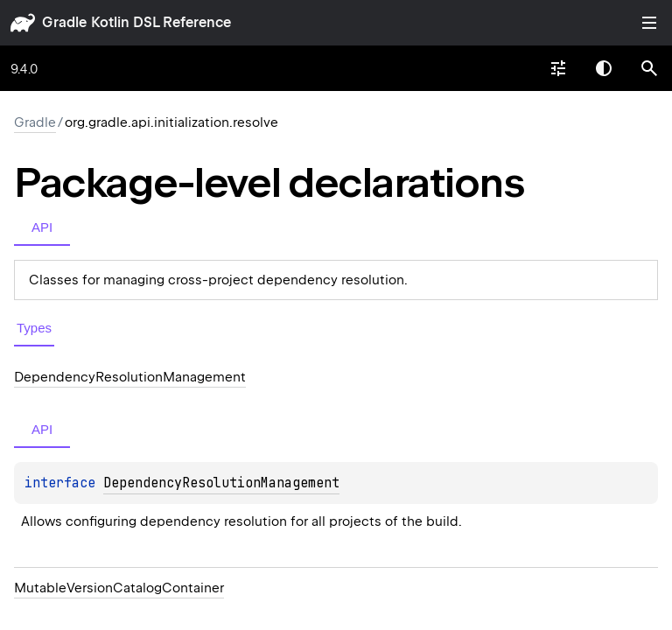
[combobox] (558, 68)
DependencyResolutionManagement (221, 483)
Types (34, 328)
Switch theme (604, 68)
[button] (649, 68)
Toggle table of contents (649, 23)
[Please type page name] (649, 68)
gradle (64, 22)
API (42, 227)
